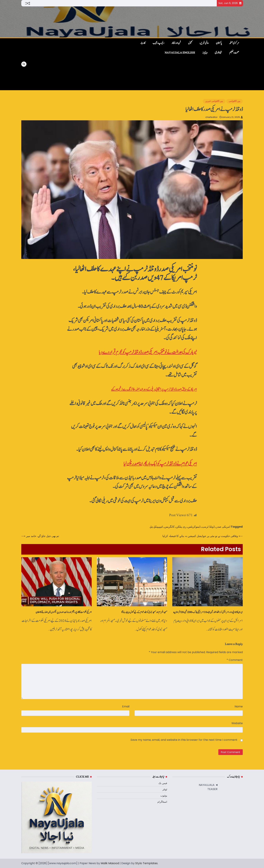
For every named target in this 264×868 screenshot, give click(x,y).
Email (126, 706)
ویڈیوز (205, 53)
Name (239, 706)
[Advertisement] (81, 64)
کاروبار (143, 43)
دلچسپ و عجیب (158, 43)
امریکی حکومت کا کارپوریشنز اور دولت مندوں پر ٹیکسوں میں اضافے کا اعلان (64, 612)
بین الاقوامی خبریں (214, 101)
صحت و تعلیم (234, 53)
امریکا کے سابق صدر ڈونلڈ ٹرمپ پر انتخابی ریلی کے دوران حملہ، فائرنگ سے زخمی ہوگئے (154, 389)
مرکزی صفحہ (234, 43)
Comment (235, 660)
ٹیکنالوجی (218, 53)
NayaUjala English (180, 53)
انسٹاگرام (162, 802)
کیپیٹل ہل (156, 527)
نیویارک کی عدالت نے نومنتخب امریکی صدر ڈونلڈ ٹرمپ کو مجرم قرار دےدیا (148, 352)
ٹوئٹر (165, 789)
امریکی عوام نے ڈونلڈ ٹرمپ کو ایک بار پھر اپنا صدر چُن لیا (160, 464)
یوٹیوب (164, 796)
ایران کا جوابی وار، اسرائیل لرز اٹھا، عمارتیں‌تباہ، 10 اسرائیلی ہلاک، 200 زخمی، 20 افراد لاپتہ (208, 612)
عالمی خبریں (204, 43)
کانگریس (169, 527)
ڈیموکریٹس (194, 527)
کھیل (190, 43)
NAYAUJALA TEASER (208, 787)
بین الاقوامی (235, 101)
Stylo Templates (146, 863)
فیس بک (163, 783)
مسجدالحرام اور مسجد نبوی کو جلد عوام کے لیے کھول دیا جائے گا (144, 612)
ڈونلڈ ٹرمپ (208, 527)
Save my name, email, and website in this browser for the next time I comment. (184, 740)
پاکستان (219, 43)
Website (237, 723)
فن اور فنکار (176, 43)
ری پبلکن (181, 527)
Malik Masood (110, 863)
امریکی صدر (223, 527)
